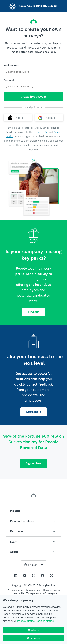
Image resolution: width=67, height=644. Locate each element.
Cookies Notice (45, 621)
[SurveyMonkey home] (34, 20)
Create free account (33, 97)
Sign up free (33, 463)
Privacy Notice (26, 621)
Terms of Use (41, 132)
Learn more (34, 412)
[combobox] (34, 565)
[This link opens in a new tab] (16, 576)
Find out (33, 312)
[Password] (33, 87)
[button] (33, 511)
